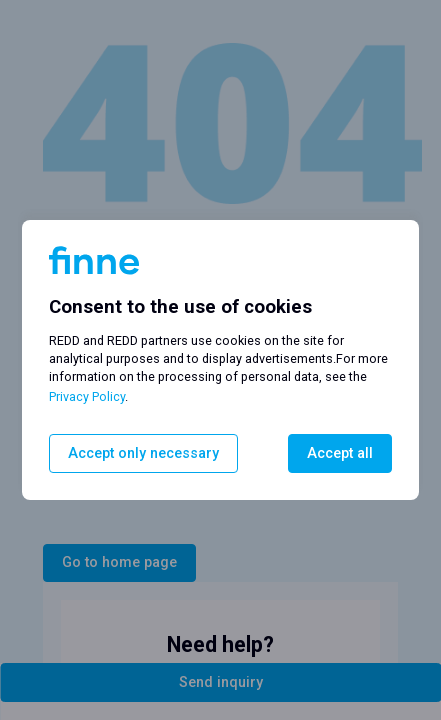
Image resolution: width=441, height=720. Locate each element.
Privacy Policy (87, 396)
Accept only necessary (143, 453)
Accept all (340, 453)
